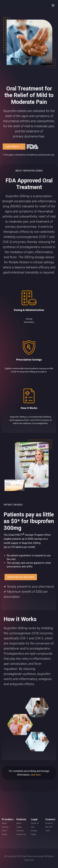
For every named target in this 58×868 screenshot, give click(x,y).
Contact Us (21, 834)
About (4, 823)
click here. (36, 775)
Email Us (49, 823)
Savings (5, 827)
